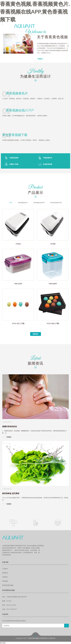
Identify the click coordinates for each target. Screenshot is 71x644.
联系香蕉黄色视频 (8, 585)
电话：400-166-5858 (9, 605)
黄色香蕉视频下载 (56, 203)
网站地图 (3, 643)
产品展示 (5, 569)
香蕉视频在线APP (39, 203)
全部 (11, 203)
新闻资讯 (5, 573)
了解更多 (40, 59)
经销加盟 (5, 581)
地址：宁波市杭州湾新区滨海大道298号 (15, 597)
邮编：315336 (7, 601)
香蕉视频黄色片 (23, 203)
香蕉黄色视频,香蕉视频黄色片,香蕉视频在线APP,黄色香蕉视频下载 (35, 12)
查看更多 (36, 334)
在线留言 (5, 577)
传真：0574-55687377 (10, 609)
